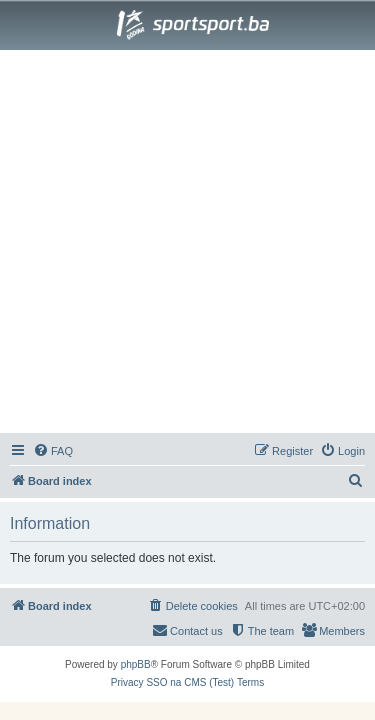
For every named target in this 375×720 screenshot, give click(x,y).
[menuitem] (53, 451)
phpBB (136, 664)
